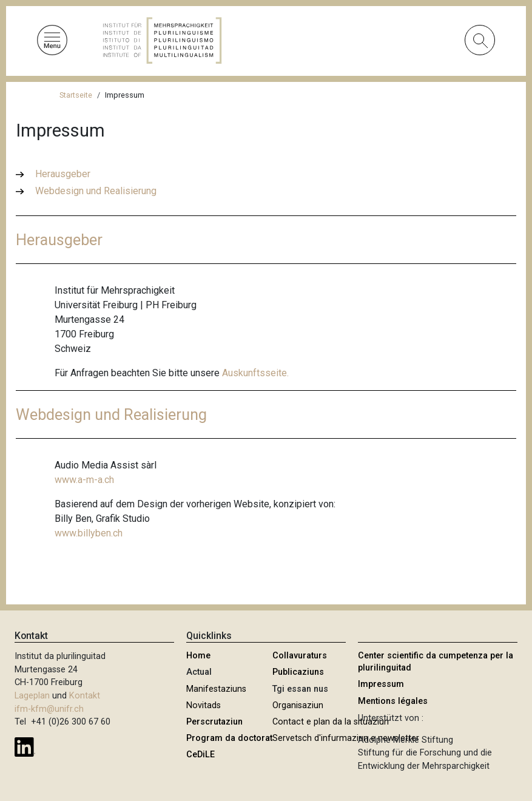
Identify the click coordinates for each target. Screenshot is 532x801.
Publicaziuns (298, 672)
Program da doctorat (229, 738)
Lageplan (32, 696)
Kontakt (85, 696)
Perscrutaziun (214, 722)
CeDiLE (200, 755)
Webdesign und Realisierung (96, 191)
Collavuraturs (300, 656)
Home (198, 656)
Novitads (204, 705)
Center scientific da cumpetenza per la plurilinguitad (436, 662)
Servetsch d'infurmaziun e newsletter (346, 738)
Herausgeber (63, 174)
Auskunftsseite (254, 373)
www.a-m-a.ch (84, 480)
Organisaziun (298, 705)
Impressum (381, 684)
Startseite (76, 95)
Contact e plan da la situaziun (331, 722)
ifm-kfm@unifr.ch (49, 709)
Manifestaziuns (216, 689)
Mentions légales (393, 701)
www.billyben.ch (89, 533)
